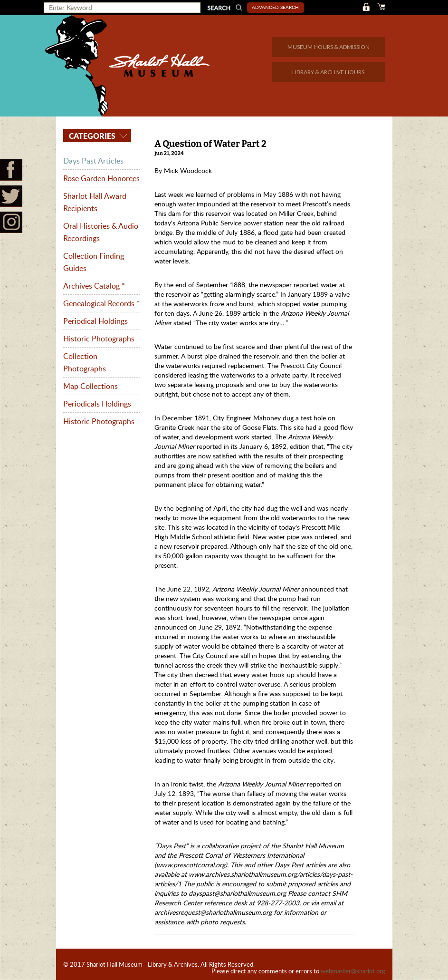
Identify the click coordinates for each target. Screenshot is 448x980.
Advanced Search (275, 7)
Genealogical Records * (101, 303)
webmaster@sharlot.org (353, 971)
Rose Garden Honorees (101, 178)
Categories (91, 136)
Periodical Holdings (95, 321)
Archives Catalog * (94, 286)
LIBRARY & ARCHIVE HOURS (328, 72)
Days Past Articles (93, 161)
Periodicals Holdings (97, 404)
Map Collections (91, 386)
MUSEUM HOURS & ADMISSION (329, 47)
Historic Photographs (99, 339)
